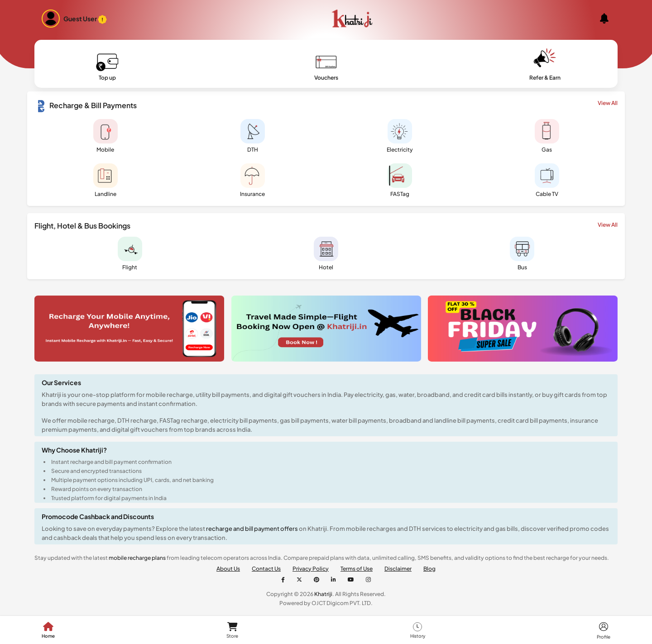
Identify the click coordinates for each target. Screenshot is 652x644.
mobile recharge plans (137, 558)
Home (48, 630)
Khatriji (323, 594)
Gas (547, 136)
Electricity (400, 136)
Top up (107, 66)
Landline (105, 180)
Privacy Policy (311, 569)
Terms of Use (357, 569)
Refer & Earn (545, 66)
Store (232, 630)
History (418, 630)
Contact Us (266, 569)
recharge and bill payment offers (252, 529)
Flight (130, 254)
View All (608, 103)
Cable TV (547, 180)
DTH (253, 136)
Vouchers (326, 66)
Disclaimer (398, 569)
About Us (228, 569)
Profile (604, 630)
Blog (429, 569)
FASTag (400, 180)
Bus (522, 254)
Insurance (252, 180)
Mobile (105, 136)
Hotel (326, 254)
